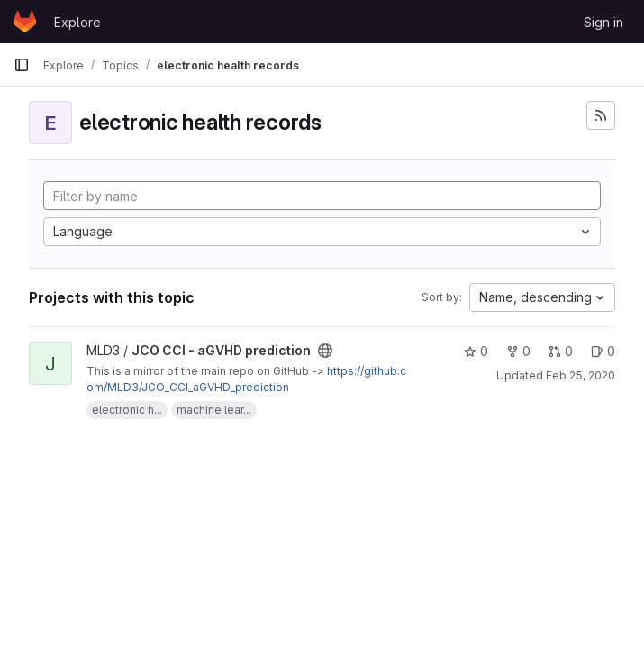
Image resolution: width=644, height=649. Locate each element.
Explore (77, 22)
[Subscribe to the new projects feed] (601, 115)
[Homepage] (25, 22)
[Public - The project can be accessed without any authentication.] (325, 351)
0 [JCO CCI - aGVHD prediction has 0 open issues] (603, 351)
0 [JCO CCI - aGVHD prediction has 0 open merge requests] (561, 351)
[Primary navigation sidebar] (22, 65)
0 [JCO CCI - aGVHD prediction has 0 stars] (476, 351)
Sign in (603, 22)
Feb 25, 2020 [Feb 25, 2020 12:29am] (581, 375)
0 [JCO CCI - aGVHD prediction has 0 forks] (518, 351)
